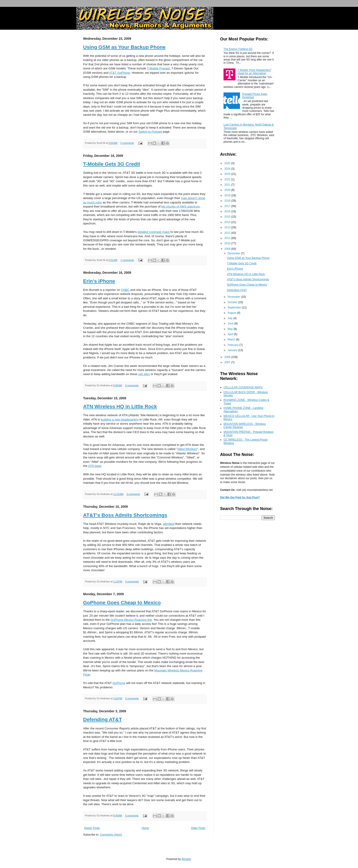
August (232, 313)
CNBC (125, 290)
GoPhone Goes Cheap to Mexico (122, 603)
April (231, 334)
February (233, 345)
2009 (228, 249)
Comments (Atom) (111, 835)
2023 (228, 174)
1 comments (127, 260)
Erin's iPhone (99, 281)
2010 (228, 243)
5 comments (132, 815)
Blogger (186, 859)
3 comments (133, 494)
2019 (228, 195)
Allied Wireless (187, 449)
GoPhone (119, 683)
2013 (228, 227)
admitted (169, 524)
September (235, 308)
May (231, 329)
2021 (228, 185)
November (234, 297)
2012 (228, 233)
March (232, 339)
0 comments (127, 143)
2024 (228, 169)
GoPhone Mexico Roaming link (131, 620)
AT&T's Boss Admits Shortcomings (125, 515)
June (231, 324)
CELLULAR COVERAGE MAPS (243, 387)
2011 (228, 238)
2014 (228, 222)
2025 (228, 163)
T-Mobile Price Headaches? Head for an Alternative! (254, 72)
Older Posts (198, 828)
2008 (228, 357)
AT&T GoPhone (120, 73)
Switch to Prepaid (150, 132)
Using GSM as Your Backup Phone (124, 47)
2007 (228, 362)
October (233, 302)
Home (145, 828)
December (234, 253)
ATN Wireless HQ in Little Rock (120, 406)
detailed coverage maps (154, 232)
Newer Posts (92, 828)
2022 (228, 179)
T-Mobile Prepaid (158, 68)
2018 (228, 201)
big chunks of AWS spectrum (180, 206)
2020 (228, 190)
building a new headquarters (120, 420)
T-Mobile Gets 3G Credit (112, 164)
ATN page (95, 466)
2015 (228, 217)
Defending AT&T (103, 719)
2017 (228, 206)
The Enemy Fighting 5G (238, 49)
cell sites (144, 374)
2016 (228, 211)
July (230, 318)
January (233, 350)
